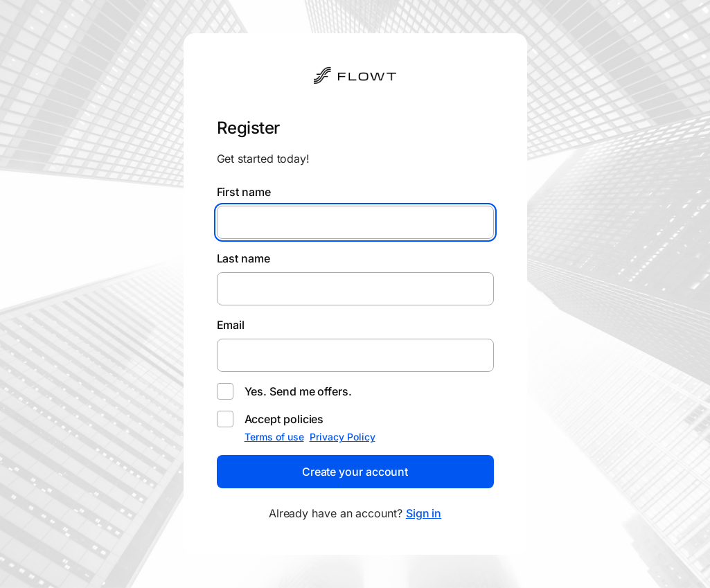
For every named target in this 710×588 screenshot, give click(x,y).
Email (231, 325)
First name (244, 192)
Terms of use (274, 437)
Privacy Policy (343, 437)
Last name (243, 258)
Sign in (424, 513)
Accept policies (284, 419)
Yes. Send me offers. (298, 391)
